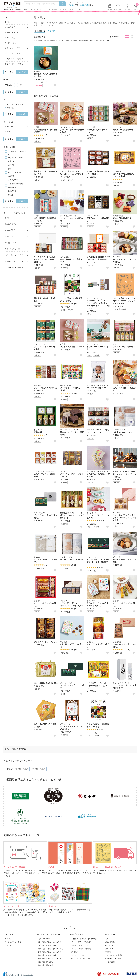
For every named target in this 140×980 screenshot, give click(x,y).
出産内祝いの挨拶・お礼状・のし (51, 949)
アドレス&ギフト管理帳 (114, 955)
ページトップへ (70, 929)
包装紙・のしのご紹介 (80, 945)
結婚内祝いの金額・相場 (47, 955)
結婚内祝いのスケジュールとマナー (51, 952)
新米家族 (10, 108)
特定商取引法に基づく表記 (81, 959)
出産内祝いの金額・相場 (47, 945)
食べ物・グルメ (39, 769)
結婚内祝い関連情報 (46, 965)
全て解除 (51, 31)
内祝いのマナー (44, 939)
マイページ (109, 945)
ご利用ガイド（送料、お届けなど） (85, 939)
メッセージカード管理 (113, 959)
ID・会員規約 (110, 962)
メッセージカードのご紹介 (81, 942)
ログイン (72, 5)
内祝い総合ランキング (13, 942)
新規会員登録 (85, 5)
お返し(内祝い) (10, 126)
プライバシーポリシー (80, 955)
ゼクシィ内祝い (11, 749)
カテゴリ (8, 939)
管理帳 (110, 9)
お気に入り (118, 9)
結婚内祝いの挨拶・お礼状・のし (51, 959)
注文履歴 (108, 952)
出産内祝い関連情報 (46, 962)
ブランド (8, 945)
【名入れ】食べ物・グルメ (17, 769)
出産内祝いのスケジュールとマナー (51, 942)
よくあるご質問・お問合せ (81, 949)
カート (135, 7)
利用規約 (75, 952)
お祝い (7, 132)
